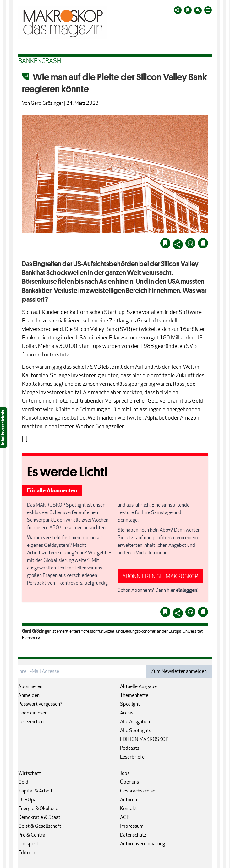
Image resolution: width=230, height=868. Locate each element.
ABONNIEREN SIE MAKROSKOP (160, 577)
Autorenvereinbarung (142, 844)
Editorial (27, 853)
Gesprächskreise (138, 791)
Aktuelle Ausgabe (138, 687)
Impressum (132, 826)
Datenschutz (133, 835)
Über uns (129, 782)
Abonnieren (30, 687)
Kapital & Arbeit (35, 791)
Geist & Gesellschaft (40, 826)
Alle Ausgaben (135, 722)
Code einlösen (33, 713)
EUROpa (27, 800)
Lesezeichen (31, 722)
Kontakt (129, 809)
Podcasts (130, 748)
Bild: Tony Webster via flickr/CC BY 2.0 (176, 230)
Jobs (125, 774)
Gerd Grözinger (47, 104)
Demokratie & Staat (39, 818)
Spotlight (130, 704)
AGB (125, 818)
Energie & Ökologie (38, 809)
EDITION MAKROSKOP (144, 740)
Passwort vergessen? (40, 704)
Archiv (127, 713)
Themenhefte (134, 696)
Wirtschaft (30, 774)
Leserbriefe (132, 757)
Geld (23, 782)
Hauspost (28, 844)
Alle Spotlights (136, 731)
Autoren (129, 800)
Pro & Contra (32, 835)
